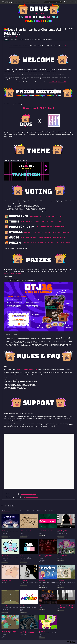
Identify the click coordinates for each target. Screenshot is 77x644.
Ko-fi (23, 423)
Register (72, 2)
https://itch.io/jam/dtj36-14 (31, 497)
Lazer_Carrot (42, 635)
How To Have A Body (26, 530)
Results (22, 40)
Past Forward (24, 581)
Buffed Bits (23, 609)
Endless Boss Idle (62, 555)
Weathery (60, 559)
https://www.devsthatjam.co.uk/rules (27, 369)
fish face (4, 530)
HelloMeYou (23, 634)
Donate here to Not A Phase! (38, 108)
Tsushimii (4, 582)
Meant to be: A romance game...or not (45, 556)
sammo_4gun (5, 559)
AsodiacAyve (42, 532)
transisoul (4, 606)
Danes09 (4, 635)
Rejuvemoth (42, 631)
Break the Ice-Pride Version (9, 631)
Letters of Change (6, 581)
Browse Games (17, 2)
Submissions (15, 40)
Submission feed (49, 40)
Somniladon (4, 534)
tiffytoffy (41, 559)
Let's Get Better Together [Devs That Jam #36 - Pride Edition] (66, 607)
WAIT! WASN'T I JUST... (45, 530)
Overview (6, 40)
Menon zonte (5, 609)
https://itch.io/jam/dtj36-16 (29, 494)
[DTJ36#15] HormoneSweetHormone (27, 632)
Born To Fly (5, 555)
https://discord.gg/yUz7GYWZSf (58, 82)
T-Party (41, 606)
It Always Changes (62, 530)
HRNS (59, 609)
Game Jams (26, 2)
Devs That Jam (13, 36)
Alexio (40, 608)
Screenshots (40, 40)
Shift (21, 555)
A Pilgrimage (61, 581)
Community (29, 40)
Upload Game (35, 2)
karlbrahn (41, 584)
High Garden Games (62, 534)
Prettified (23, 606)
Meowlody (42, 581)
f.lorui (21, 534)
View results (63, 46)
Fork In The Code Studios (26, 559)
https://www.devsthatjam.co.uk (13, 273)
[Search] (60, 2)
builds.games (60, 584)
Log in (66, 2)
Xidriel (22, 584)
